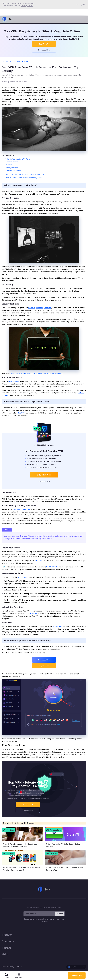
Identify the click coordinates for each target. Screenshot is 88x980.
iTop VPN (21, 413)
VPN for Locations (53, 830)
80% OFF (77, 975)
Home (5, 61)
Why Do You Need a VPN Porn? (20, 159)
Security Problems (12, 168)
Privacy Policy (8, 967)
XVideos (39, 308)
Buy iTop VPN (44, 44)
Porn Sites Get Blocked (13, 171)
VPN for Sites (22, 61)
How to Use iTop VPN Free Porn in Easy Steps (24, 178)
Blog (12, 61)
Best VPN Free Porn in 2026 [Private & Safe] (25, 174)
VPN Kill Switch (52, 567)
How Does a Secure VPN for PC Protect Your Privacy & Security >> (37, 374)
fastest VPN (58, 626)
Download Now (44, 50)
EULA (20, 967)
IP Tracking (9, 165)
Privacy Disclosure (12, 162)
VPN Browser (23, 577)
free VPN (34, 613)
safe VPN (39, 561)
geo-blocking (14, 381)
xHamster (47, 308)
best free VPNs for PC (22, 509)
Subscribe (59, 914)
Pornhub (32, 308)
